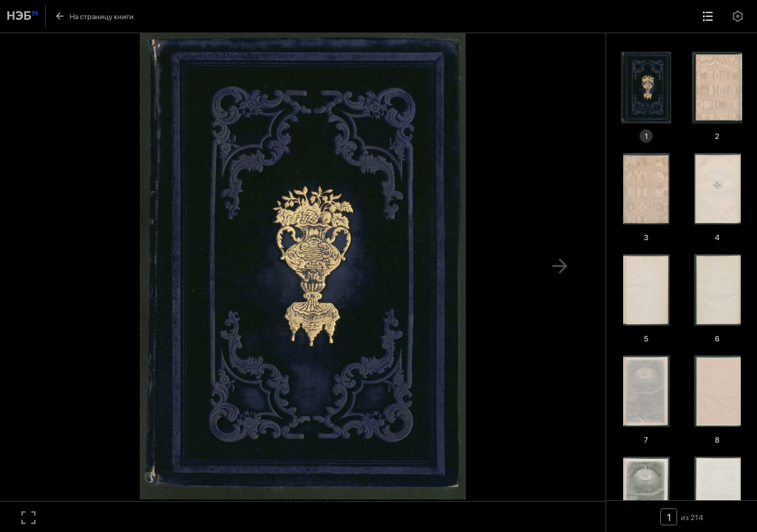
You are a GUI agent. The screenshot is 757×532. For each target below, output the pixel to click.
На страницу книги (94, 16)
